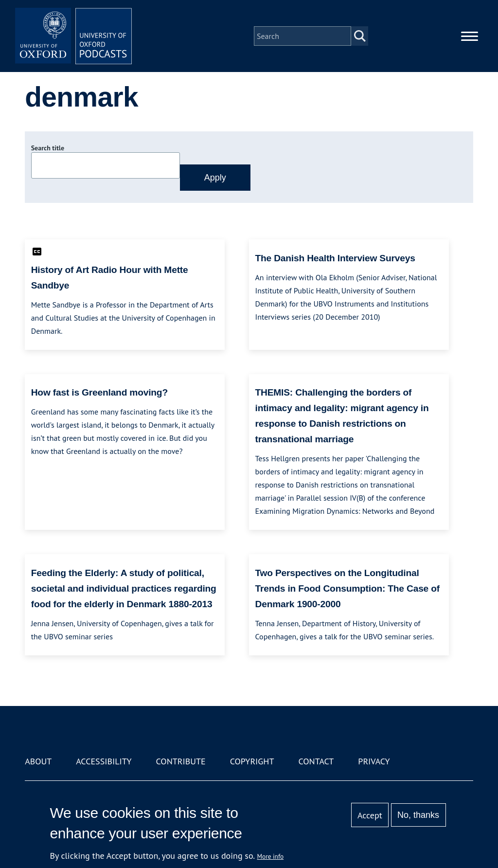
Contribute (181, 761)
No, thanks (418, 815)
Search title (48, 148)
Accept (370, 815)
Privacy (374, 761)
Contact (316, 761)
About (38, 761)
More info (271, 856)
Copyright (252, 761)
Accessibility (104, 761)
